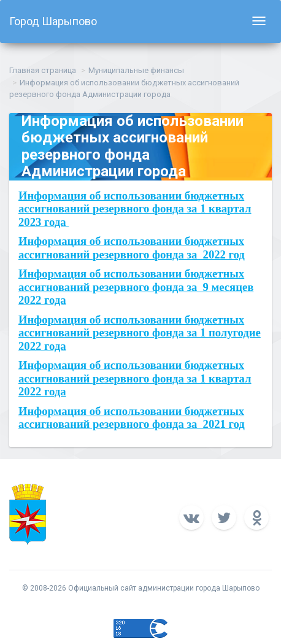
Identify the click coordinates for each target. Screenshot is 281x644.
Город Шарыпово (53, 21)
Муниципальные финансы (136, 70)
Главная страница (43, 70)
